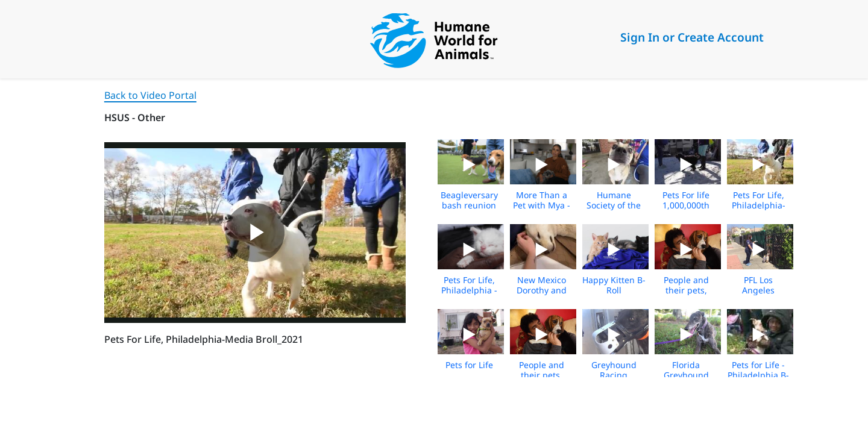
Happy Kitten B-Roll (614, 285)
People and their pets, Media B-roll (686, 290)
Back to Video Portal (150, 95)
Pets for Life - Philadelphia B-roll (758, 375)
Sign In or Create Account (692, 37)
